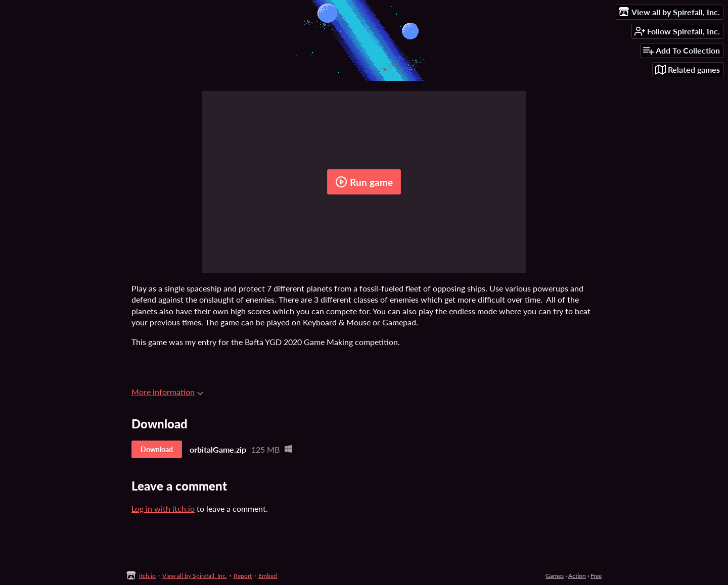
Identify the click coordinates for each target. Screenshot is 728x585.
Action (577, 576)
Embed (268, 576)
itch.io (147, 576)
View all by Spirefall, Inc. (195, 576)
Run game (364, 182)
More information (167, 392)
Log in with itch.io (163, 508)
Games (555, 576)
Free (596, 576)
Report (243, 576)
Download (157, 449)
